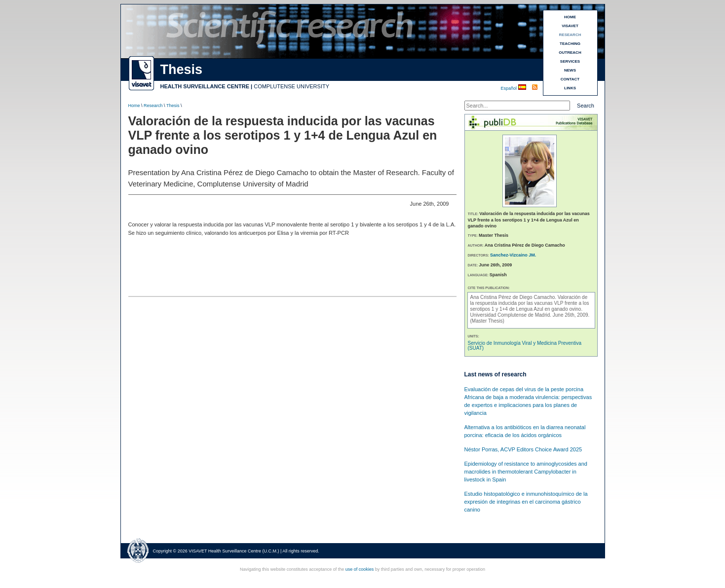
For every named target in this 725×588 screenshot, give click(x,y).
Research (153, 106)
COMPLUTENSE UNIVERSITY (291, 86)
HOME (570, 17)
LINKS (570, 88)
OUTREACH (570, 53)
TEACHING (570, 44)
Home (134, 106)
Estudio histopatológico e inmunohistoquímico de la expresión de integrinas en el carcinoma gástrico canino (526, 502)
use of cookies (360, 569)
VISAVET (570, 26)
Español (510, 88)
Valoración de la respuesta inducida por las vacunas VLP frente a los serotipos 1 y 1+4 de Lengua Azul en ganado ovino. (530, 303)
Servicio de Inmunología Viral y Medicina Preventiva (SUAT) (525, 346)
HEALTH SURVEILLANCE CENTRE (205, 86)
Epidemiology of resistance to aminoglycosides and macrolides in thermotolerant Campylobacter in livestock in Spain (526, 472)
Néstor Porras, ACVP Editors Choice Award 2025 (523, 449)
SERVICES (570, 61)
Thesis (173, 106)
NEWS (570, 70)
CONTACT (570, 79)
